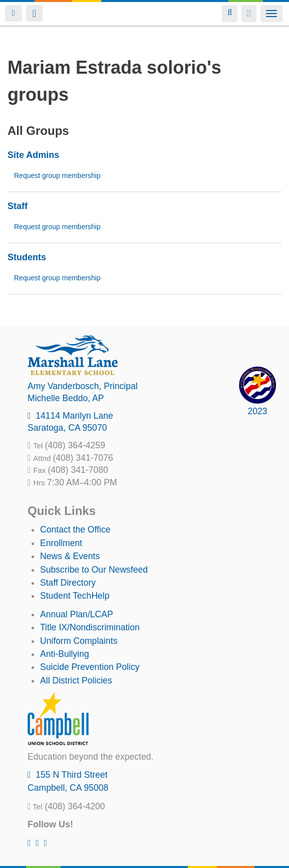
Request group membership (57, 176)
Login (14, 13)
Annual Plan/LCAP (77, 614)
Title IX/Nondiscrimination (90, 627)
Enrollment (61, 543)
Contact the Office (75, 530)
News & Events (70, 556)
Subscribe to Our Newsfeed (94, 570)
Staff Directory (68, 583)
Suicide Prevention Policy (90, 667)
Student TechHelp (75, 596)
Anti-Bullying (65, 654)
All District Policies (76, 680)
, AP (66, 398)
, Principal (83, 386)
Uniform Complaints (79, 641)
